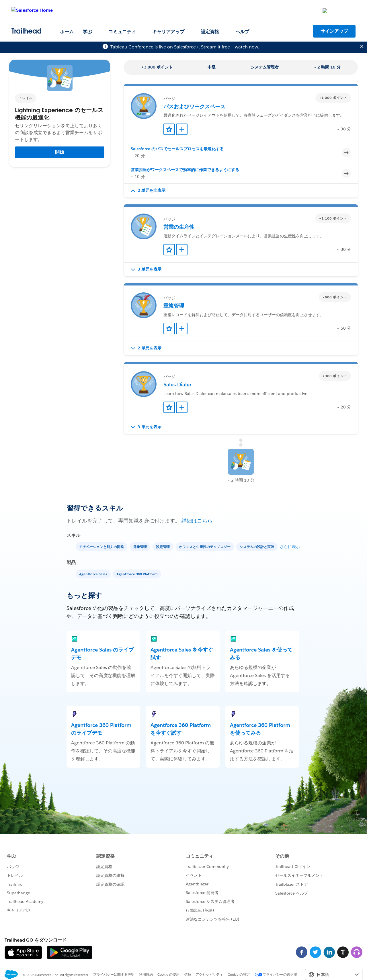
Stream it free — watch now (229, 47)
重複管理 (174, 306)
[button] (241, 191)
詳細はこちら (197, 521)
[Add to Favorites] (169, 129)
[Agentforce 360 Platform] (138, 574)
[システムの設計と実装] (257, 546)
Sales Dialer (177, 385)
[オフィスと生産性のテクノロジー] (205, 546)
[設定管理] (163, 546)
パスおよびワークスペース (194, 106)
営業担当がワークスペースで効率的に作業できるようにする (185, 170)
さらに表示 (290, 547)
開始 (60, 152)
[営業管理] (140, 546)
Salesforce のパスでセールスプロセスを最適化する (177, 149)
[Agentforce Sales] (94, 574)
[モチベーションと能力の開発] (102, 546)
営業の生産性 (179, 227)
